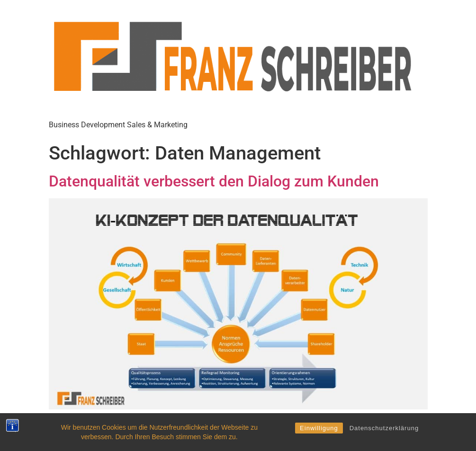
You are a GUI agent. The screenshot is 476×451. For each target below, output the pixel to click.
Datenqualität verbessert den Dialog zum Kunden (214, 181)
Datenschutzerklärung (384, 428)
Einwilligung (319, 428)
